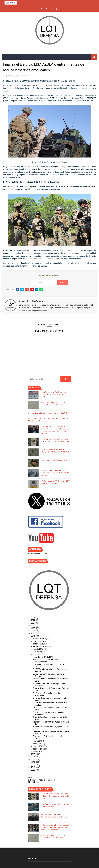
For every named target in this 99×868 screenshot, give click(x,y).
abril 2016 (37, 744)
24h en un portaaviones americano (42, 780)
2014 (33, 757)
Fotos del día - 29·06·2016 (43, 657)
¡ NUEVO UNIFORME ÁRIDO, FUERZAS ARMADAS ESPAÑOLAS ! (56, 452)
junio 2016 (38, 654)
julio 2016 (37, 652)
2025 (33, 618)
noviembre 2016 (40, 641)
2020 (33, 625)
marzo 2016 (38, 746)
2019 (33, 628)
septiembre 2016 (40, 646)
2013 (33, 759)
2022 (33, 620)
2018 (33, 631)
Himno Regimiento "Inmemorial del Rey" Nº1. (49, 413)
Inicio (30, 778)
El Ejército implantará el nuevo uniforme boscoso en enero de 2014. (55, 441)
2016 (33, 636)
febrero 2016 (39, 749)
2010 (33, 767)
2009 (33, 770)
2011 (33, 765)
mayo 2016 (38, 741)
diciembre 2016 (40, 639)
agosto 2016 (38, 649)
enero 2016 (38, 752)
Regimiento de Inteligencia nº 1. (55, 460)
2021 (33, 623)
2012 (33, 762)
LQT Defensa (34, 782)
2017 (33, 633)
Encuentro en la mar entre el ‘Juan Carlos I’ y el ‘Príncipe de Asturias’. (55, 473)
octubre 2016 (39, 644)
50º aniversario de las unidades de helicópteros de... (47, 661)
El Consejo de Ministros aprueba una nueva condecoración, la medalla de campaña (56, 827)
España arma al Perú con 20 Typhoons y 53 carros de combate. (53, 394)
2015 (33, 754)
